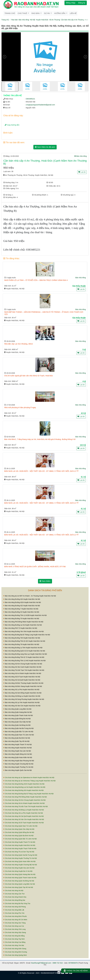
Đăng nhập (71, 3)
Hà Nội (32, 20)
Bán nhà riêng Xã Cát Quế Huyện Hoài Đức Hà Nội (22, 680)
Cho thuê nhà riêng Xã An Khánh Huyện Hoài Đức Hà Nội (24, 803)
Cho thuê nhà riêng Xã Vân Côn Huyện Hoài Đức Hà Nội (24, 819)
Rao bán (15, 20)
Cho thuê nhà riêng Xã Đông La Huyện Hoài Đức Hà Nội (23, 810)
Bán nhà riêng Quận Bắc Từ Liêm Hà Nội (18, 732)
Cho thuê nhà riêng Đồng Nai (14, 900)
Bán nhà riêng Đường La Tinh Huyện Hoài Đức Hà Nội (23, 648)
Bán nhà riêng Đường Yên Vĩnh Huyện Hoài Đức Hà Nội (23, 631)
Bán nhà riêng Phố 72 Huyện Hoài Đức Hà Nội (20, 628)
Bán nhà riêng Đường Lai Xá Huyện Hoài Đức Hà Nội (22, 625)
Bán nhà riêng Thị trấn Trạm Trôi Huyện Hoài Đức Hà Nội (24, 670)
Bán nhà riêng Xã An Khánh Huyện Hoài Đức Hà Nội (22, 673)
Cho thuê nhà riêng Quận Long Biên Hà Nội (19, 884)
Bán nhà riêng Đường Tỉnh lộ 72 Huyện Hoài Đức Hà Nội (24, 657)
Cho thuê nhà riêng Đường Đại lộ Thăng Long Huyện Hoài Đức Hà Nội (28, 794)
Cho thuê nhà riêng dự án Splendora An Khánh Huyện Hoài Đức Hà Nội (29, 778)
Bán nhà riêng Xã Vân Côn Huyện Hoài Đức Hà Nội (22, 706)
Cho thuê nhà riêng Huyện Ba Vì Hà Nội (18, 871)
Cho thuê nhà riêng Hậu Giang (15, 932)
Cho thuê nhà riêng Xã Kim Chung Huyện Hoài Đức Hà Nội (24, 800)
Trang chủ (10, 13)
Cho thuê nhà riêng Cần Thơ (14, 894)
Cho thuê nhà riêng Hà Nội (13, 891)
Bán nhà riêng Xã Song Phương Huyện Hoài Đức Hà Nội (24, 699)
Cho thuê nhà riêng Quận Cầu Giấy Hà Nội (19, 829)
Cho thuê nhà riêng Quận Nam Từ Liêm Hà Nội (20, 826)
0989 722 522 (58, 963)
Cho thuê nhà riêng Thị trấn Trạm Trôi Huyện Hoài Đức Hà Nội (25, 806)
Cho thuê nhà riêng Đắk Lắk (14, 910)
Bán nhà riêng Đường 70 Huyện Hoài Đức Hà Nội (21, 619)
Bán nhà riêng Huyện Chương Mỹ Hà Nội (18, 764)
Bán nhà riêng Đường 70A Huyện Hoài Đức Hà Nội (22, 638)
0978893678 (73, 963)
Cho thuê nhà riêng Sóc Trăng (14, 923)
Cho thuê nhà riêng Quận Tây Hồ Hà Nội (18, 887)
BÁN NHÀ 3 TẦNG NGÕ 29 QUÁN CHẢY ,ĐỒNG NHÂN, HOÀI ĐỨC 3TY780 (35, 567)
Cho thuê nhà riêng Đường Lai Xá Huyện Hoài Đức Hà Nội (24, 787)
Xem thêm (45, 581)
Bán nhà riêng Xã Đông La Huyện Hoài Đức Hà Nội (22, 696)
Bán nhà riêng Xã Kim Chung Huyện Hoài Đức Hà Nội (23, 664)
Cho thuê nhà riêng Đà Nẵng (14, 936)
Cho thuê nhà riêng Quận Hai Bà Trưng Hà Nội (20, 855)
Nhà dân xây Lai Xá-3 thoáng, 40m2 (19, 344)
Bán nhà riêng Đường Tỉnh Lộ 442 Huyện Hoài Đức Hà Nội (24, 661)
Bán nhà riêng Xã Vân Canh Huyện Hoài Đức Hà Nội (22, 667)
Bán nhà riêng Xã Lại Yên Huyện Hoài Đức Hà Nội (21, 702)
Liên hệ (73, 13)
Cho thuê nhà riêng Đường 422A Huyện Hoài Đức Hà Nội (24, 784)
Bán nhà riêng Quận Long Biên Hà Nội (17, 709)
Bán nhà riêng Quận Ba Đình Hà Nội (17, 738)
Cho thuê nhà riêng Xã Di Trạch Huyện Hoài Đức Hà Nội (23, 823)
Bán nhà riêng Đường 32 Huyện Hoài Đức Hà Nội (21, 612)
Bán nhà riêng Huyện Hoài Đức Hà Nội (17, 748)
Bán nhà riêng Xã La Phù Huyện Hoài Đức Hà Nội (21, 690)
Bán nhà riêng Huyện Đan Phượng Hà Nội (19, 761)
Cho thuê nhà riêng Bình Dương (15, 952)
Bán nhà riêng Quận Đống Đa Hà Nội (17, 719)
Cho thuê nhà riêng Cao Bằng (14, 942)
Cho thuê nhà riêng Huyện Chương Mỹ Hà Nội (20, 865)
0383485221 (30, 99)
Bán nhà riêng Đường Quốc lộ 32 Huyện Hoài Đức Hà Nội (24, 651)
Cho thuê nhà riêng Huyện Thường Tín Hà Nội (20, 858)
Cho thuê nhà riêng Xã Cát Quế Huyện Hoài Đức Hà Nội (23, 816)
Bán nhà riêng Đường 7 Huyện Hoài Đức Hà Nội (21, 609)
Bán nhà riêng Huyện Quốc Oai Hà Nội (17, 770)
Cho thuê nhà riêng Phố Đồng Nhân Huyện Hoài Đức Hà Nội (25, 797)
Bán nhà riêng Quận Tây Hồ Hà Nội (16, 741)
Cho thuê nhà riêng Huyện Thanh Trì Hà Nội (19, 842)
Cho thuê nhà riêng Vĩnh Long (14, 929)
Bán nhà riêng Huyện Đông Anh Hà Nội (18, 754)
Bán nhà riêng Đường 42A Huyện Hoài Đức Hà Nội (22, 599)
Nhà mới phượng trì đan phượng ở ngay (20, 407)
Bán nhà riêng (24, 20)
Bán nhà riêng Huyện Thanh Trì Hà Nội (17, 744)
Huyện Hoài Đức (42, 20)
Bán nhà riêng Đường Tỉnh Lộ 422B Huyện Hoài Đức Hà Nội (25, 615)
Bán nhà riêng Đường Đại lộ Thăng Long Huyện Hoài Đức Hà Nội (27, 635)
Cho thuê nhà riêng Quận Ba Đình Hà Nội (18, 836)
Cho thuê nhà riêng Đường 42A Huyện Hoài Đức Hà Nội (23, 790)
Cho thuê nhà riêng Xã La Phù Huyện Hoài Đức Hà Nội (23, 813)
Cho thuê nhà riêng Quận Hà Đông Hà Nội (19, 881)
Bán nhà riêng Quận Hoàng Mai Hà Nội (18, 712)
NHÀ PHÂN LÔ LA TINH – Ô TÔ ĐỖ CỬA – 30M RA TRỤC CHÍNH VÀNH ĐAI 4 (36, 280)
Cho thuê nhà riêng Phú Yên (14, 913)
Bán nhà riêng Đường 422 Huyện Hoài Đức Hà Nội (22, 606)
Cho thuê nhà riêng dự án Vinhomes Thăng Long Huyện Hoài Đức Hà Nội (29, 781)
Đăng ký (82, 3)
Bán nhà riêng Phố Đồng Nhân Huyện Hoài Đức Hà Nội (23, 622)
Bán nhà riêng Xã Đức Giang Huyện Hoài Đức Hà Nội (23, 686)
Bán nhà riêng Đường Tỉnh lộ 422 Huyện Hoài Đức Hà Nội (24, 641)
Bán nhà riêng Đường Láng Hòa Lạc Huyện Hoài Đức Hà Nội (25, 654)
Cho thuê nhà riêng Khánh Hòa (15, 897)
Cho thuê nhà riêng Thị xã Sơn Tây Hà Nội (19, 852)
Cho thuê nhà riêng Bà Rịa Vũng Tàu (17, 903)
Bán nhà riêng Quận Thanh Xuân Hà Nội (18, 715)
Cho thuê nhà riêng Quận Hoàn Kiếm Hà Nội (19, 861)
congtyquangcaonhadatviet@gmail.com (40, 105)
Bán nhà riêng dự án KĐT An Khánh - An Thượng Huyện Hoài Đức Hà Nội (30, 596)
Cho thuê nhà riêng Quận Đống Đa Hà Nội (19, 832)
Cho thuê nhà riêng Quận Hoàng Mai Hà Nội (19, 874)
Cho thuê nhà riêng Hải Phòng (14, 907)
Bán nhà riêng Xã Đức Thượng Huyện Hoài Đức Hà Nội (23, 683)
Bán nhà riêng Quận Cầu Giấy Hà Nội (17, 722)
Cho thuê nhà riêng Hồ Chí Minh (15, 920)
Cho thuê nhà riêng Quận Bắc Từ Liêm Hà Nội (20, 839)
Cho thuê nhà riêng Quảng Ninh (15, 955)
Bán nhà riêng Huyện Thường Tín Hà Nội (18, 767)
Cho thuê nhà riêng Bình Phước (15, 916)
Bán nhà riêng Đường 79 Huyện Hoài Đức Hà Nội (21, 644)
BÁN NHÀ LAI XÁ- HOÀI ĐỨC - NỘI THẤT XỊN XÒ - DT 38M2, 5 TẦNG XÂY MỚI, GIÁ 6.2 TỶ (41, 471)
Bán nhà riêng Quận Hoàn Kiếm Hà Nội (18, 757)
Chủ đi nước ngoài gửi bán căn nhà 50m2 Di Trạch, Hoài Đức (29, 376)
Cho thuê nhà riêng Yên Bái (14, 945)
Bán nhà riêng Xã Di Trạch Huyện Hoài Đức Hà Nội (22, 677)
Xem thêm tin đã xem (45, 147)
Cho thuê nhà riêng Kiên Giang (15, 949)
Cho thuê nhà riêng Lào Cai (14, 926)
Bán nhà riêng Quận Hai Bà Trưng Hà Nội (18, 728)
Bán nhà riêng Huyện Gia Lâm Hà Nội (17, 751)
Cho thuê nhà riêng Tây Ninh (14, 939)
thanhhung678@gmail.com (41, 963)
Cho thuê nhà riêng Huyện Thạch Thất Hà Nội (20, 849)
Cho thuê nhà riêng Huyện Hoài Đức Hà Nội (19, 845)
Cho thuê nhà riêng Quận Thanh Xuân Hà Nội (20, 878)
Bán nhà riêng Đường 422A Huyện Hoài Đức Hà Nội (22, 602)
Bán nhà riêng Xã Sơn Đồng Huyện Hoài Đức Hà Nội (22, 693)
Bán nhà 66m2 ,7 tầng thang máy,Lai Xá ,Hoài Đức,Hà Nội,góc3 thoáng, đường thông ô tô (40, 439)
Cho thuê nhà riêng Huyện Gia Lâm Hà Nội (19, 868)
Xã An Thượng (55, 20)
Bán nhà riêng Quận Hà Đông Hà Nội (17, 725)
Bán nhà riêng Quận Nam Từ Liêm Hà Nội (19, 735)
